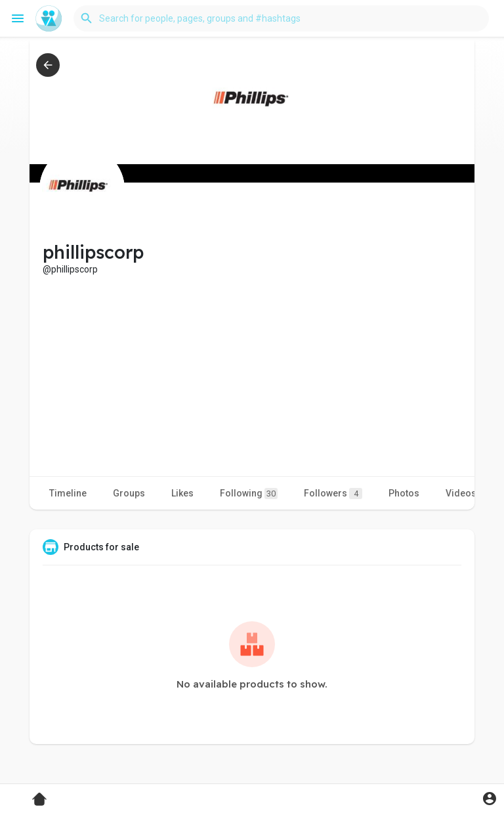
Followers (333, 494)
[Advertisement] (252, 374)
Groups (129, 493)
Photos (404, 493)
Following (249, 494)
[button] (281, 18)
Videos (461, 493)
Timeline (68, 493)
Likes (182, 493)
